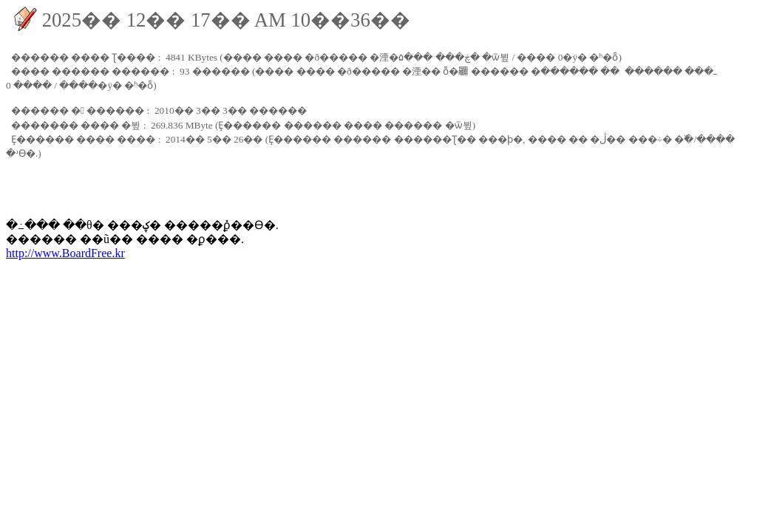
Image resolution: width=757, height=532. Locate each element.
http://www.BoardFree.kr (65, 253)
